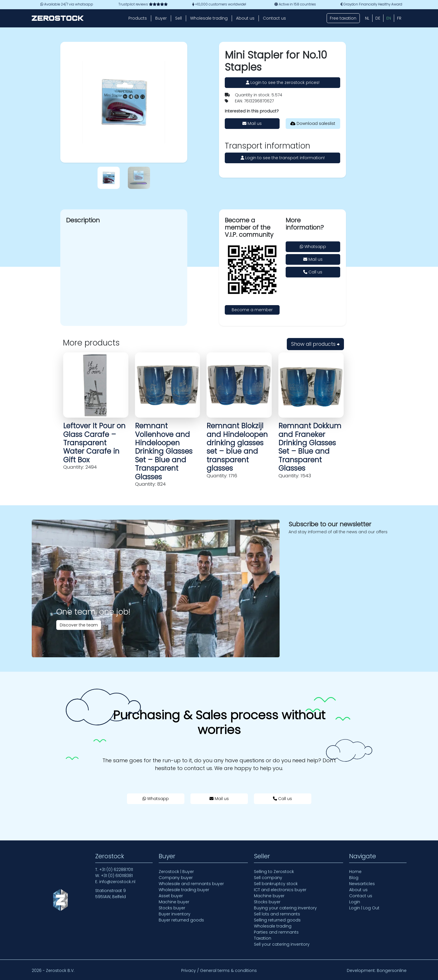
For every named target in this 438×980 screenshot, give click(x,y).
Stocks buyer (172, 908)
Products (138, 18)
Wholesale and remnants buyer (191, 884)
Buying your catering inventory (285, 908)
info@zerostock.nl (117, 882)
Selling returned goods (277, 920)
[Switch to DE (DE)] (378, 18)
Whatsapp (313, 247)
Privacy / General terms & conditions (219, 970)
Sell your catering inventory (282, 944)
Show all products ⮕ (315, 344)
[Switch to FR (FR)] (399, 18)
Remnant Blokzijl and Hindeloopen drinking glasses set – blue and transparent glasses (237, 447)
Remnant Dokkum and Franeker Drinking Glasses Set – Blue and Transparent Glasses (310, 447)
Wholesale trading (209, 18)
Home (355, 872)
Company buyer (176, 878)
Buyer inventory (175, 914)
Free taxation (343, 18)
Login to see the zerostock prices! (283, 82)
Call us (313, 272)
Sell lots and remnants (277, 914)
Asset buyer (171, 896)
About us (245, 18)
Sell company (268, 878)
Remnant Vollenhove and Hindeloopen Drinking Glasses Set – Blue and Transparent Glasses (164, 451)
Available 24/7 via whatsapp (67, 4)
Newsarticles (362, 884)
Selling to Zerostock (274, 872)
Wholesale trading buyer (184, 890)
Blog (354, 878)
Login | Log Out (364, 908)
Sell (178, 18)
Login (355, 902)
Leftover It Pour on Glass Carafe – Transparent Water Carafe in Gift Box (94, 443)
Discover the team (79, 625)
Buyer (161, 18)
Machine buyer (174, 902)
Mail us (252, 123)
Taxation (263, 938)
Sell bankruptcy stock (276, 884)
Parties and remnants (276, 932)
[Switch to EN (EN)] (389, 18)
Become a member (252, 310)
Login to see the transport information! (283, 158)
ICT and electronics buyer (280, 890)
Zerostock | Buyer (176, 872)
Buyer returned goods (181, 920)
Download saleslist (313, 123)
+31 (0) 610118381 (117, 876)
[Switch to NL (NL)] (367, 18)
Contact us (274, 18)
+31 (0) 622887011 (116, 870)
